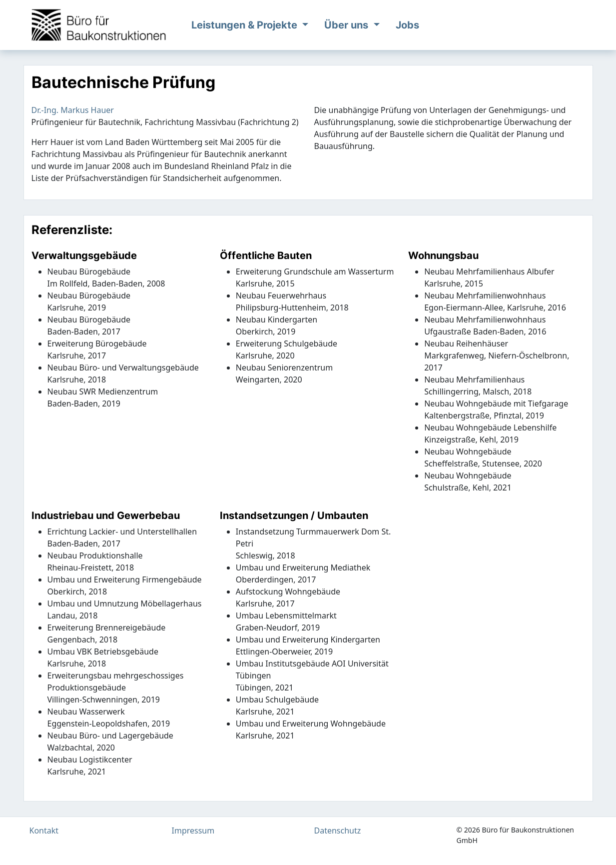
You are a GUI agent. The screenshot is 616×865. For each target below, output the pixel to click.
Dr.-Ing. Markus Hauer (73, 110)
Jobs (407, 25)
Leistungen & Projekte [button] (246, 25)
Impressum (193, 830)
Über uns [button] (347, 25)
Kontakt (44, 830)
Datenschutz (338, 830)
